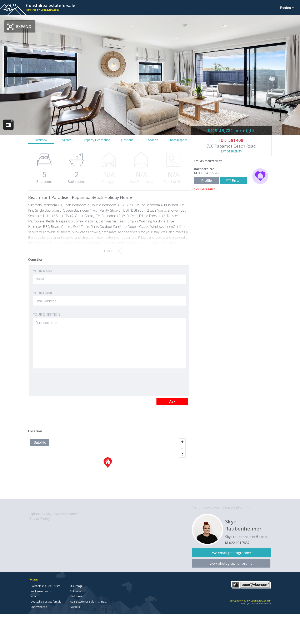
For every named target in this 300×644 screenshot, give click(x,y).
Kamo (34, 596)
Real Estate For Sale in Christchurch (92, 602)
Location (152, 140)
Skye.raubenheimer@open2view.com (248, 537)
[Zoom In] (182, 442)
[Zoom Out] (182, 448)
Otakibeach (77, 596)
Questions (126, 140)
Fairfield (75, 607)
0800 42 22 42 (209, 173)
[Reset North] (182, 454)
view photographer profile (231, 563)
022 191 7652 (239, 543)
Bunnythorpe (39, 607)
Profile (207, 180)
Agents (67, 140)
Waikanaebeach (41, 591)
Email (237, 180)
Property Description (96, 140)
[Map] (108, 468)
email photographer (235, 553)
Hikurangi (76, 586)
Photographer (178, 140)
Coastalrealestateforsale (46, 602)
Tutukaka (76, 591)
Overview (41, 140)
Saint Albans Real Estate (46, 586)
